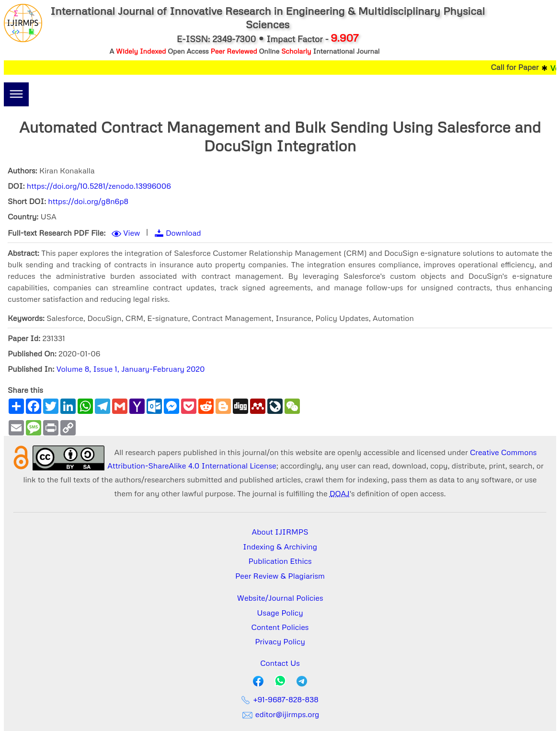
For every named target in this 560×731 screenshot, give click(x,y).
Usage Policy (280, 613)
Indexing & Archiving (280, 547)
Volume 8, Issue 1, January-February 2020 (131, 369)
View (131, 233)
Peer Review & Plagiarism (280, 576)
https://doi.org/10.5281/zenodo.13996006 (99, 186)
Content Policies (280, 627)
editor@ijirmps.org (280, 714)
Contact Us (280, 663)
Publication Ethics (280, 561)
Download (183, 233)
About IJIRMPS (280, 532)
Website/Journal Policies (280, 598)
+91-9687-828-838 (280, 699)
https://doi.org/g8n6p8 (88, 201)
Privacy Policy (280, 641)
